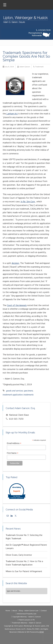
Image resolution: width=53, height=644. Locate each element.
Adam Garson (25, 67)
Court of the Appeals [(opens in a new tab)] (17, 305)
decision (15, 263)
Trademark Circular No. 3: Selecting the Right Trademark (24, 537)
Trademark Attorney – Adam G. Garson (27, 623)
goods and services (14, 391)
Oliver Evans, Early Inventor (19, 555)
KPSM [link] (42, 632)
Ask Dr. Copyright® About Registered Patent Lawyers (26, 546)
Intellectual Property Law (27, 614)
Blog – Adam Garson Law (29, 611)
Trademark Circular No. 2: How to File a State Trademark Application (24, 563)
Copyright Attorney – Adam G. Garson (27, 617)
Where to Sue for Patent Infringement (24, 571)
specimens (28, 391)
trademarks (28, 395)
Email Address (14, 443)
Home (8, 611)
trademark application (13, 395)
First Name (13, 453)
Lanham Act (12, 114)
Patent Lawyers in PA (27, 620)
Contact (44, 611)
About (15, 611)
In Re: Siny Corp (28, 201)
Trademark (39, 67)
